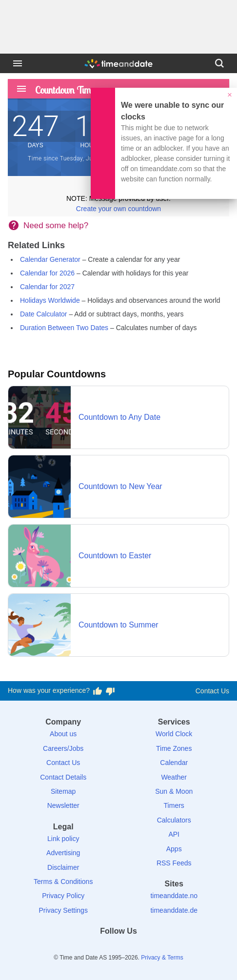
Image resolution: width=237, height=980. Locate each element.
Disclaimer (63, 867)
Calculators (174, 820)
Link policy (63, 839)
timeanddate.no (174, 896)
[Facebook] (85, 949)
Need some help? (56, 225)
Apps (174, 849)
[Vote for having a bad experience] (110, 691)
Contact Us (212, 691)
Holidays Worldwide (50, 300)
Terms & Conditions (63, 882)
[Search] (219, 63)
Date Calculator (44, 314)
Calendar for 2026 (47, 273)
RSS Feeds (174, 863)
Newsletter (63, 805)
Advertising (63, 853)
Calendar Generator (50, 259)
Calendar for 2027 (47, 287)
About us (63, 734)
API (174, 834)
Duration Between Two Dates (64, 328)
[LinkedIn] (118, 949)
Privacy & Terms (162, 958)
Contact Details (63, 777)
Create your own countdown (118, 209)
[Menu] (18, 63)
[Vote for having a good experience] (98, 691)
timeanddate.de (174, 910)
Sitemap (63, 791)
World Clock (174, 734)
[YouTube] (152, 949)
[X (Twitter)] (102, 949)
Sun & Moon (174, 791)
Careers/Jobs (63, 748)
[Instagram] (135, 949)
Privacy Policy (63, 896)
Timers (174, 805)
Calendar (174, 763)
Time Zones (174, 748)
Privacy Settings (63, 910)
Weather (174, 777)
